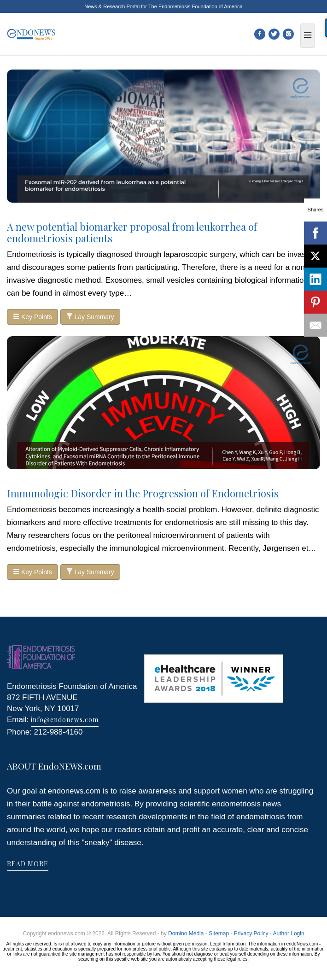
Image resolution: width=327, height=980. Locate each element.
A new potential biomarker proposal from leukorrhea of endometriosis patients (132, 232)
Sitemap (219, 933)
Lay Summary (90, 317)
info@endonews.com (65, 720)
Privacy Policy (251, 933)
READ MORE (28, 864)
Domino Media (186, 933)
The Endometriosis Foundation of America (196, 6)
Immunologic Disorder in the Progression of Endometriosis (143, 493)
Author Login (289, 933)
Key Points (32, 317)
